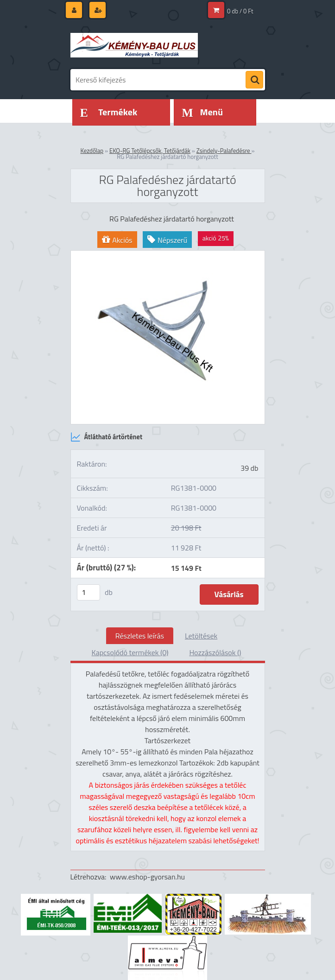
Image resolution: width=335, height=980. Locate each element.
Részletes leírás (140, 636)
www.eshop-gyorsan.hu (147, 877)
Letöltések (201, 636)
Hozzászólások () (215, 652)
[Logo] (134, 45)
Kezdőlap (92, 151)
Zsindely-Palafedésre (224, 151)
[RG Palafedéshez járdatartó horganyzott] (168, 254)
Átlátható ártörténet (107, 437)
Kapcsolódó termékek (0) (130, 652)
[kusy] (88, 592)
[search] (254, 80)
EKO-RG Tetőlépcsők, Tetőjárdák (150, 151)
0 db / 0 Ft (240, 11)
